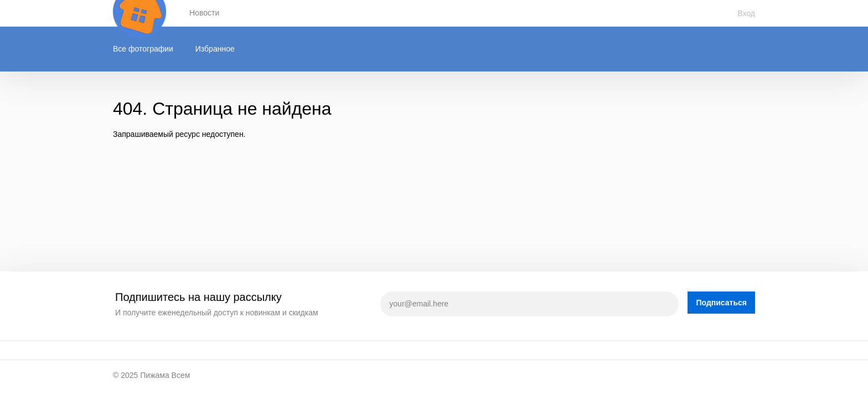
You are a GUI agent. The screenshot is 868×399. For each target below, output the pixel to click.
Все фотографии (143, 49)
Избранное (215, 49)
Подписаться (721, 303)
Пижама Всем (165, 375)
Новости (204, 13)
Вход (746, 13)
